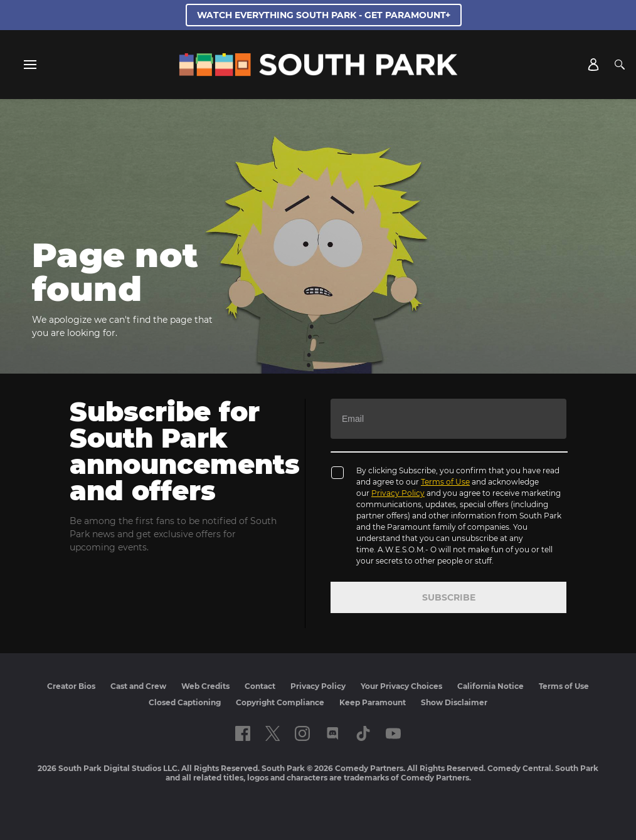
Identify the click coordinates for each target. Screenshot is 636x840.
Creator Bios (71, 686)
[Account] (593, 65)
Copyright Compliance (280, 702)
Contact (260, 686)
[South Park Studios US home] (318, 73)
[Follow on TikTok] (363, 733)
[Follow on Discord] (333, 733)
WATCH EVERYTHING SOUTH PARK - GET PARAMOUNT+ (324, 15)
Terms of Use (445, 482)
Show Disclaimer (454, 702)
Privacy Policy (398, 493)
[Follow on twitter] (273, 733)
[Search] (620, 65)
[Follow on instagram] (302, 733)
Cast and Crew (138, 686)
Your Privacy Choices (401, 686)
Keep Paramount (373, 702)
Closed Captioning (185, 702)
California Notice (490, 686)
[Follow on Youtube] (393, 733)
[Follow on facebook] (243, 733)
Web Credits (205, 686)
